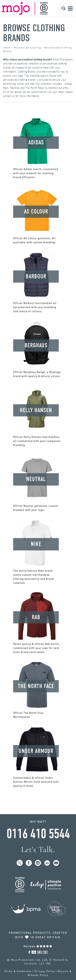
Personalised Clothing (27, 48)
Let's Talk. (38, 850)
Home (7, 48)
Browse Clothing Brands (34, 33)
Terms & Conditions (18, 971)
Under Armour (36, 751)
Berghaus (36, 345)
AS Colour (36, 212)
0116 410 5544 (38, 834)
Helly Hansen (36, 410)
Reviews (38, 946)
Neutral (36, 479)
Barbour (36, 276)
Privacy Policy (45, 971)
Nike (36, 544)
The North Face (36, 686)
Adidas (36, 142)
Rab (36, 617)
